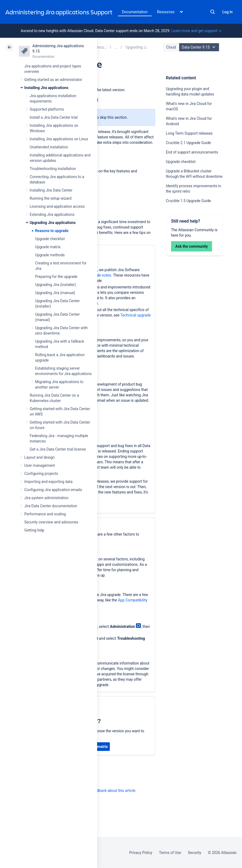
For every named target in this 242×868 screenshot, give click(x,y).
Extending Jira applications (52, 215)
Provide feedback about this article (107, 791)
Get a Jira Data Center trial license (58, 449)
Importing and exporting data (48, 482)
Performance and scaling (45, 514)
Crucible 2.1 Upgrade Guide (188, 143)
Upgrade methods (50, 255)
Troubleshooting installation (53, 169)
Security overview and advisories (51, 522)
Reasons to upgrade (52, 231)
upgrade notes (99, 275)
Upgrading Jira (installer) (55, 285)
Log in (227, 12)
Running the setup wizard (51, 198)
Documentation (135, 12)
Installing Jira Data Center (51, 190)
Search (213, 12)
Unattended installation (49, 147)
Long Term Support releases (189, 133)
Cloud (171, 47)
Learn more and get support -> (196, 31)
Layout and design (39, 457)
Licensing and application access (57, 206)
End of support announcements (192, 152)
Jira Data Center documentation (51, 506)
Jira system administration (46, 498)
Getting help (34, 530)
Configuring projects (41, 474)
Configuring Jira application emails (53, 490)
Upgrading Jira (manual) (55, 293)
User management (40, 465)
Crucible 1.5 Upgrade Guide (188, 201)
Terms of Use (170, 853)
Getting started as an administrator (53, 80)
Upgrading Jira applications (53, 223)
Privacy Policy (141, 853)
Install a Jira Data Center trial (54, 117)
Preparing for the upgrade (56, 277)
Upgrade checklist (50, 239)
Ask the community (192, 246)
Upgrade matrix (48, 247)
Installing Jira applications (46, 88)
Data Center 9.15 (200, 47)
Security (195, 853)
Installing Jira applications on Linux (59, 139)
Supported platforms (47, 109)
